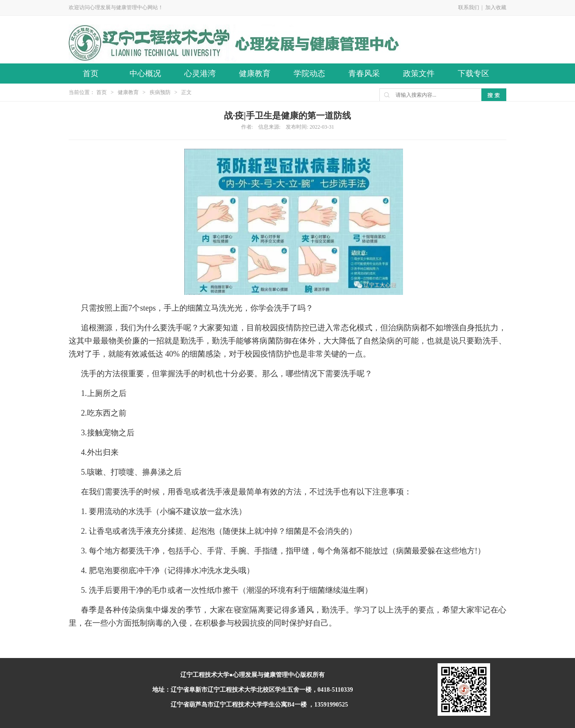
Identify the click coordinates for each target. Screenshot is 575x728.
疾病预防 (160, 92)
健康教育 (255, 73)
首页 (91, 73)
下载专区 (473, 73)
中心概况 (145, 73)
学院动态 (309, 73)
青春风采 (364, 73)
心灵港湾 (200, 73)
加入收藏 (496, 7)
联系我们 (469, 7)
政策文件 (419, 73)
